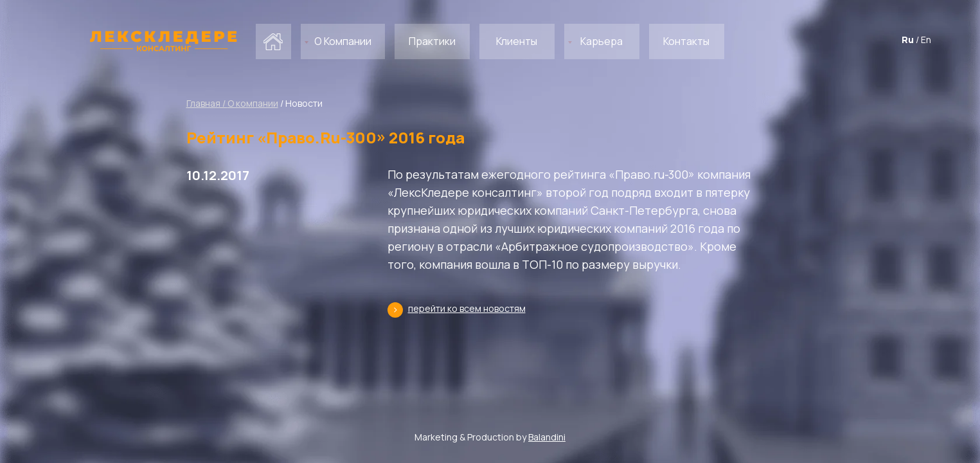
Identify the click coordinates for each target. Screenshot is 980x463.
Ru (908, 40)
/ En (923, 40)
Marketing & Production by (490, 437)
